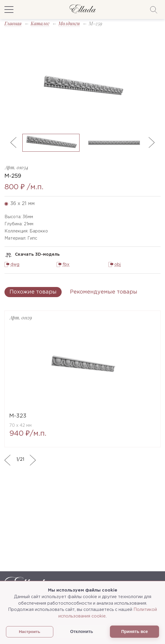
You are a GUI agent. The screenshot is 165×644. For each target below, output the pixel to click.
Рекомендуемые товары (104, 292)
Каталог (40, 23)
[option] (82, 87)
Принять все (134, 631)
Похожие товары (33, 292)
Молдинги (69, 23)
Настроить (30, 632)
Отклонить (82, 631)
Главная (13, 23)
